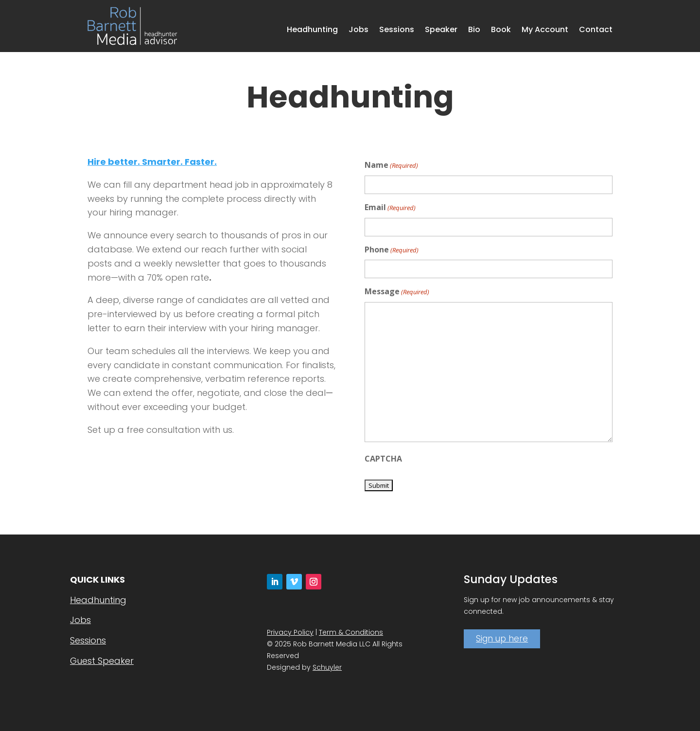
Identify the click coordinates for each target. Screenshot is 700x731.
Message (397, 292)
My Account (545, 31)
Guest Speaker (102, 661)
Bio (474, 31)
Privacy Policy (290, 632)
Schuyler (327, 667)
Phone (392, 250)
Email (390, 208)
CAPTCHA (383, 459)
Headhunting (312, 31)
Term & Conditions (351, 632)
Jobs (359, 31)
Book (501, 31)
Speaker (441, 31)
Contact (596, 31)
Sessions (397, 31)
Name (391, 166)
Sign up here (502, 639)
